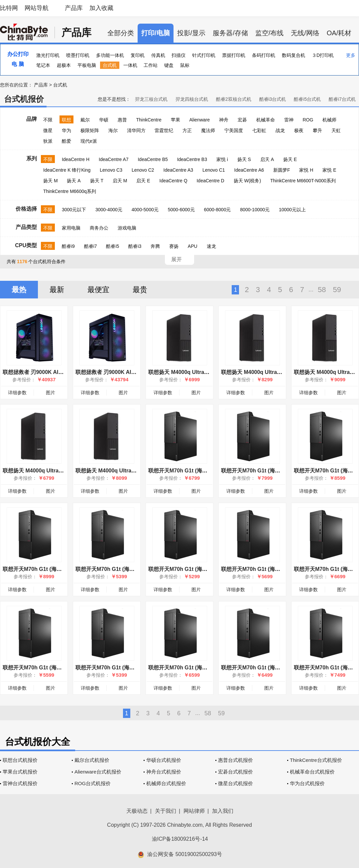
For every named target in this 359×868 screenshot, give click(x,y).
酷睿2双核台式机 (234, 99)
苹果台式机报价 (20, 772)
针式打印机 (204, 55)
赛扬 (174, 246)
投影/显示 (191, 33)
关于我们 (166, 811)
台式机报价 (24, 99)
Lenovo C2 (143, 170)
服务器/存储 (230, 33)
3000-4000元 (109, 210)
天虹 (336, 130)
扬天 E (290, 159)
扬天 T (97, 181)
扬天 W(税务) (247, 181)
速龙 (211, 246)
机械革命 (266, 120)
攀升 (317, 130)
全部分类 (121, 33)
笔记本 (43, 65)
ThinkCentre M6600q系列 (70, 191)
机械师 (329, 120)
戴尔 (85, 120)
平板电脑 (87, 65)
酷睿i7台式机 (342, 99)
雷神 (289, 120)
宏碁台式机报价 (236, 772)
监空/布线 (270, 33)
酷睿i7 (91, 246)
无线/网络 (305, 33)
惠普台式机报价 (236, 760)
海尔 (113, 130)
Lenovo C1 (214, 170)
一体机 (130, 65)
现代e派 (89, 141)
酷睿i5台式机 (307, 99)
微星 (48, 130)
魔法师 (208, 130)
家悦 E (329, 170)
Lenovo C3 (111, 170)
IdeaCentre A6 (249, 170)
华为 (66, 130)
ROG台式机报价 (93, 783)
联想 (66, 120)
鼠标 (185, 65)
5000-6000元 (181, 210)
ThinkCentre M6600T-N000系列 (303, 181)
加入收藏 (101, 8)
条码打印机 (264, 55)
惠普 (122, 120)
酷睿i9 (68, 246)
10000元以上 (292, 210)
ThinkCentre (149, 120)
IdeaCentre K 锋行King (67, 170)
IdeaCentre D (210, 181)
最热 (19, 290)
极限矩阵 (90, 130)
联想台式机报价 (20, 760)
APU (193, 246)
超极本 (64, 65)
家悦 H (306, 170)
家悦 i (222, 159)
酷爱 (66, 141)
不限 (48, 120)
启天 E (143, 181)
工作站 (151, 65)
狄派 (48, 141)
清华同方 (136, 130)
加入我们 (223, 811)
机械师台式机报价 (166, 783)
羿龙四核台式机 (192, 99)
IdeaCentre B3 (192, 159)
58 (322, 290)
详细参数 (17, 393)
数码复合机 (294, 55)
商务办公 (99, 228)
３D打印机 (323, 55)
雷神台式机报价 (20, 783)
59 (337, 290)
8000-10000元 (255, 210)
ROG (308, 120)
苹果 (176, 120)
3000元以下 (74, 210)
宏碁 (242, 120)
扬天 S (244, 159)
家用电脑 (71, 228)
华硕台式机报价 (164, 760)
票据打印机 (234, 55)
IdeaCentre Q (174, 181)
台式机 (110, 65)
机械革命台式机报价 (312, 772)
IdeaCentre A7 (114, 159)
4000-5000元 (145, 210)
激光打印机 (48, 55)
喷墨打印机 (78, 55)
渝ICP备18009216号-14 (180, 839)
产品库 (74, 8)
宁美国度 (234, 130)
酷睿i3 (135, 246)
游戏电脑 (127, 228)
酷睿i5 (113, 246)
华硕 (104, 120)
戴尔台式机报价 (92, 760)
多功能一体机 (110, 55)
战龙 (280, 130)
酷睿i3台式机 (273, 99)
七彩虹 (259, 130)
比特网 (9, 8)
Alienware (200, 120)
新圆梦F (282, 170)
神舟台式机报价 (164, 772)
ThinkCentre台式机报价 (316, 760)
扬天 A (74, 181)
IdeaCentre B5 (153, 159)
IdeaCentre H (76, 159)
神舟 (224, 120)
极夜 (299, 130)
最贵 (140, 290)
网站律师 (194, 811)
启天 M (120, 181)
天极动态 (137, 811)
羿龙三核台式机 (151, 99)
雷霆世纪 (164, 130)
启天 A (267, 159)
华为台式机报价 (307, 783)
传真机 (158, 55)
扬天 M (51, 181)
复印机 (138, 55)
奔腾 (155, 246)
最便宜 (98, 290)
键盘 (169, 65)
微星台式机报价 (236, 783)
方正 (187, 130)
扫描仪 (179, 55)
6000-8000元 (217, 210)
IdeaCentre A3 (179, 170)
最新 (57, 290)
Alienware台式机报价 (98, 772)
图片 (51, 393)
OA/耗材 (339, 33)
